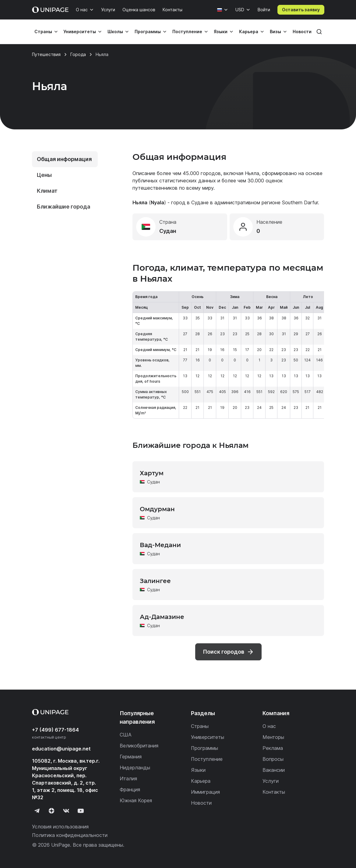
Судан (153, 482)
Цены (44, 175)
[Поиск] (319, 32)
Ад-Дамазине (162, 617)
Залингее (155, 581)
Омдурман (157, 509)
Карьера (249, 32)
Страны (43, 32)
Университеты (80, 32)
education (61, 749)
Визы (275, 32)
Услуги (108, 10)
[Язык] (223, 10)
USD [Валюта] (240, 10)
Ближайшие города (63, 207)
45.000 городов (202, 173)
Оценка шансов (139, 10)
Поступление (187, 32)
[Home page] (50, 10)
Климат (47, 191)
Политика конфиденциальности (70, 835)
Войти (264, 10)
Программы (148, 32)
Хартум (152, 473)
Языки (221, 32)
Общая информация (64, 159)
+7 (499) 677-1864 (55, 730)
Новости (302, 32)
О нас (82, 10)
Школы (115, 32)
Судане (200, 202)
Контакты (173, 10)
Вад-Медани (160, 545)
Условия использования (60, 827)
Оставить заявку (301, 10)
